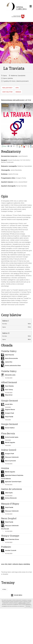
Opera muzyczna (16, 6)
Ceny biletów (7, 92)
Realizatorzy (7, 88)
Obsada (18, 92)
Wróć (4, 589)
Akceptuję (28, 606)
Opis (17, 88)
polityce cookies (22, 603)
